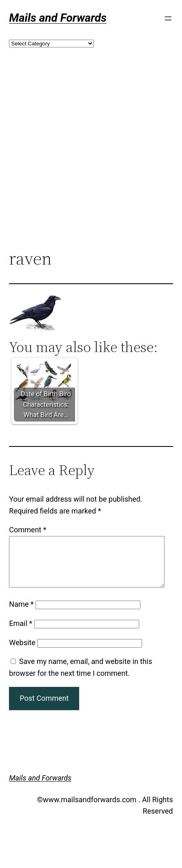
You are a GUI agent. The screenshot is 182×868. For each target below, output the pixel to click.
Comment (28, 530)
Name (21, 614)
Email (21, 633)
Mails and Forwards (58, 18)
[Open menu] (168, 18)
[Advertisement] (77, 162)
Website (22, 652)
